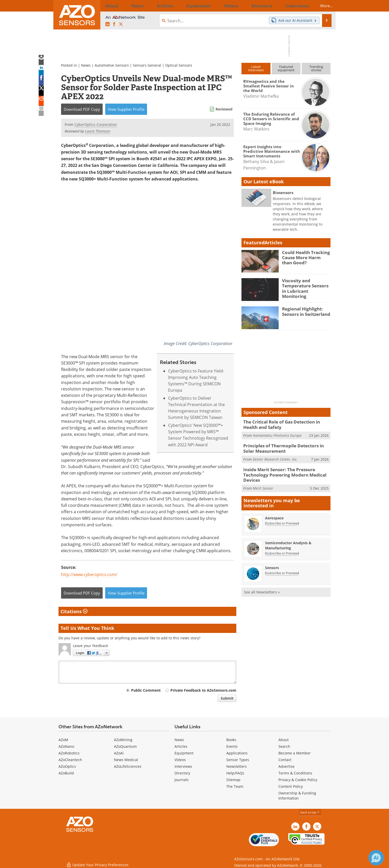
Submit (227, 698)
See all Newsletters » (262, 588)
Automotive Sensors (112, 65)
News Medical (126, 760)
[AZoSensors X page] (121, 24)
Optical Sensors (179, 65)
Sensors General (148, 65)
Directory (182, 773)
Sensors (272, 563)
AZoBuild (66, 773)
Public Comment (146, 690)
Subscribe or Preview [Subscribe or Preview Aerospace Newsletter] (282, 519)
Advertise (286, 766)
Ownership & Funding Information (297, 796)
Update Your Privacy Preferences (97, 861)
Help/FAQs (235, 773)
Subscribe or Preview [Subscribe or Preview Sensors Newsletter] (282, 569)
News (86, 65)
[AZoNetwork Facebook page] (114, 24)
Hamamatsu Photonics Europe (277, 434)
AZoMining (123, 740)
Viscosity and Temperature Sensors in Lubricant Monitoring (305, 285)
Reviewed (224, 109)
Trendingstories (316, 68)
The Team (235, 786)
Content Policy (291, 786)
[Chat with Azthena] (376, 858)
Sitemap (233, 780)
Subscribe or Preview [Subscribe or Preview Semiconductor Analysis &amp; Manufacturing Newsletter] (282, 549)
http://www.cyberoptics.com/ (89, 574)
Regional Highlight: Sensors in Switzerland (304, 311)
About (284, 740)
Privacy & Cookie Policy (298, 780)
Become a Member (295, 753)
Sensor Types (238, 760)
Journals (182, 780)
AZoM (63, 740)
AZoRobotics (69, 753)
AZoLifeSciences (128, 766)
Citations (74, 611)
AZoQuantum (125, 746)
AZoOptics (67, 766)
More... (322, 6)
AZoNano (66, 746)
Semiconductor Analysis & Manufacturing (288, 541)
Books (231, 740)
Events (232, 746)
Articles (181, 746)
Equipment (184, 753)
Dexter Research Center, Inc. (275, 457)
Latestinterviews (256, 68)
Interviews (183, 766)
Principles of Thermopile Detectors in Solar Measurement (285, 447)
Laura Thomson (98, 131)
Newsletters (237, 766)
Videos (180, 760)
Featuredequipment (286, 68)
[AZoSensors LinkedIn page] (108, 24)
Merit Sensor (263, 484)
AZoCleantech (70, 760)
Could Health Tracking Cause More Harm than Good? (304, 257)
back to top (310, 812)
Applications (237, 753)
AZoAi (119, 753)
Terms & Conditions (295, 773)
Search (284, 746)
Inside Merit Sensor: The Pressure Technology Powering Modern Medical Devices (280, 472)
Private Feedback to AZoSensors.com (203, 690)
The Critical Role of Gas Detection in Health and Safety (285, 424)
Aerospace (274, 514)
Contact (285, 760)
